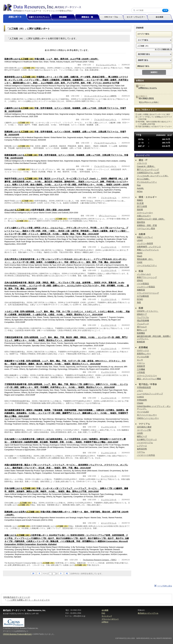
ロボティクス (143, 350)
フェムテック (143, 324)
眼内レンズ (142, 330)
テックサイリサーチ (109, 247)
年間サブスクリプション (41, 17)
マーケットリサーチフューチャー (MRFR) (100, 96)
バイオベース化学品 (146, 455)
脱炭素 (140, 210)
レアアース (142, 446)
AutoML (140, 188)
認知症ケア (142, 314)
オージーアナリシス (109, 523)
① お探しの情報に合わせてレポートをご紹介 (153, 114)
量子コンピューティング (148, 169)
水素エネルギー (144, 216)
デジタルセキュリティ (147, 182)
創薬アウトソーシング (147, 277)
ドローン (141, 363)
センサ (140, 360)
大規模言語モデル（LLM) (148, 173)
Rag (139, 185)
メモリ (140, 391)
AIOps (140, 191)
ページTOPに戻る (165, 586)
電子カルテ (142, 327)
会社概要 (105, 610)
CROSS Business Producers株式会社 (17, 634)
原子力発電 (142, 206)
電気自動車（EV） (145, 259)
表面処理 (141, 366)
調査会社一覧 (88, 17)
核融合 (140, 200)
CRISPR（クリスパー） (148, 311)
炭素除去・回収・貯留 (147, 225)
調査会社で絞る (143, 66)
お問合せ (105, 622)
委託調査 (64, 17)
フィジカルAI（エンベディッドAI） (153, 176)
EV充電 (140, 203)
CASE (140, 262)
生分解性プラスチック (147, 439)
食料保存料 (142, 449)
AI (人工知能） (144, 179)
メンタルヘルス (144, 274)
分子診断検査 (143, 296)
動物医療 (141, 342)
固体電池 (141, 222)
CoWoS (140, 397)
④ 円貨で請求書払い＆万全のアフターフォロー (154, 127)
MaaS (140, 256)
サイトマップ (107, 616)
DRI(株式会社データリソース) (17, 597)
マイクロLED (143, 412)
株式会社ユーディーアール (148, 613)
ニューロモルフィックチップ (150, 394)
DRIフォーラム (112, 17)
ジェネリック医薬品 (146, 287)
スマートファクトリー (147, 376)
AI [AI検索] (165, 10)
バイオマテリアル (145, 443)
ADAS (140, 253)
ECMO (140, 299)
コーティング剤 (144, 430)
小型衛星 (141, 372)
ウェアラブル (143, 317)
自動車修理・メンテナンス (149, 247)
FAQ (103, 613)
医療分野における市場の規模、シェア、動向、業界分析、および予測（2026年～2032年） (52, 59)
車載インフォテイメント (148, 250)
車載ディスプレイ (145, 237)
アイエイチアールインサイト (105, 120)
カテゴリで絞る (143, 34)
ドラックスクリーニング (148, 293)
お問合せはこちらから (148, 88)
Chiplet (140, 403)
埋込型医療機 (143, 321)
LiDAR (140, 240)
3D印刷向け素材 (144, 427)
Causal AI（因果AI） (146, 166)
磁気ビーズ (142, 436)
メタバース (142, 163)
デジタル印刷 (143, 357)
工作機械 (141, 369)
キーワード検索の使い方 (163, 49)
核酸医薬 (141, 290)
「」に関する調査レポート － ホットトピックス (28, 600)
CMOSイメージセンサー (148, 418)
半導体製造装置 (144, 387)
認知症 (140, 280)
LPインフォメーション (108, 216)
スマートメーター (145, 213)
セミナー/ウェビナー (136, 17)
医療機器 (141, 333)
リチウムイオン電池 (146, 229)
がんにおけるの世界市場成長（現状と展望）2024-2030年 (37, 210)
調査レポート (16, 17)
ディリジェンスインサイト (106, 65)
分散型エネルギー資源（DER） (151, 219)
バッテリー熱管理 (145, 243)
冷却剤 (140, 433)
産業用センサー (144, 354)
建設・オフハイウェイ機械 (149, 379)
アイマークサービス (109, 198)
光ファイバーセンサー (147, 415)
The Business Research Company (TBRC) (100, 560)
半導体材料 (142, 400)
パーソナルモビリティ (147, 265)
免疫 (139, 302)
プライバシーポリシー (110, 619)
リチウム (141, 452)
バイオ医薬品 (143, 284)
